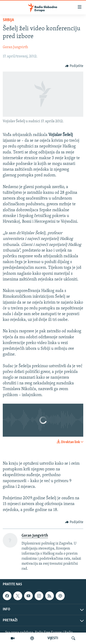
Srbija (8, 20)
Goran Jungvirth (15, 47)
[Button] (74, 66)
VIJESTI (53, 638)
